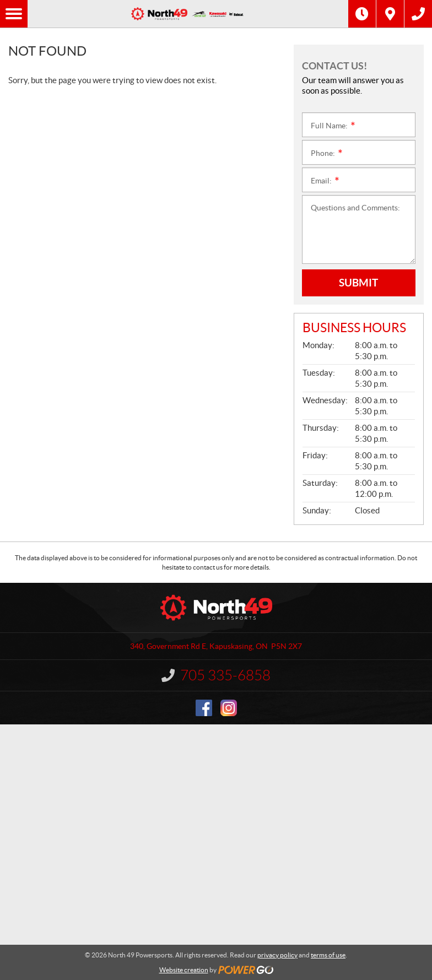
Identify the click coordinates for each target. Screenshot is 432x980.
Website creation (184, 970)
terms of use (328, 955)
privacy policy (277, 955)
